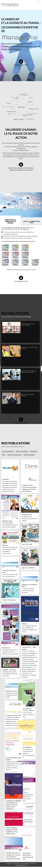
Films (4, 455)
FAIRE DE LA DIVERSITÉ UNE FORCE (21, 170)
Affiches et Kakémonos (14, 455)
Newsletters (34, 451)
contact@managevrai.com (21, 866)
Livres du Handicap (8, 451)
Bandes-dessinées (29, 455)
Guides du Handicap (22, 451)
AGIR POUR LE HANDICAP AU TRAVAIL (21, 168)
